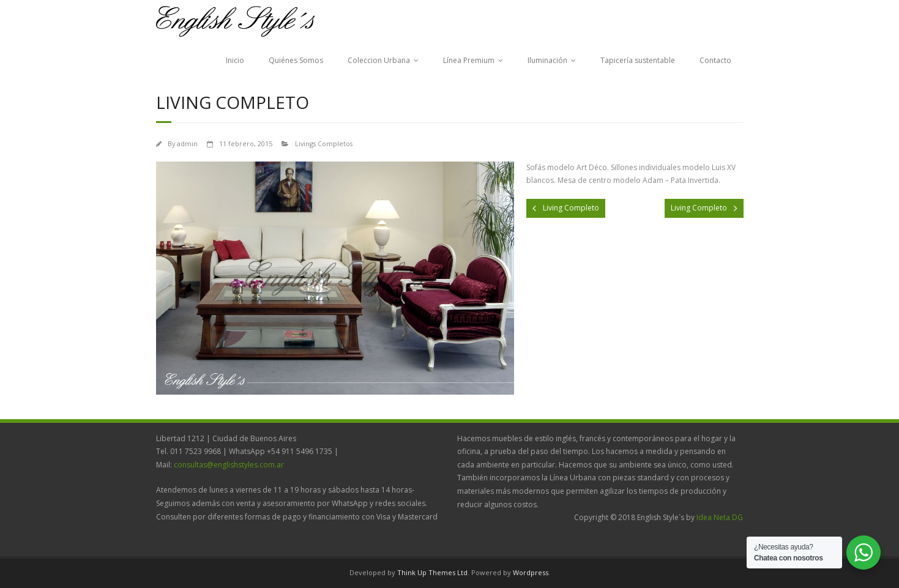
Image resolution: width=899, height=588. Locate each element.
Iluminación (547, 60)
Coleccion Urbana (379, 60)
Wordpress (531, 572)
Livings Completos (324, 143)
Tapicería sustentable (638, 60)
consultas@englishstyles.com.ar (229, 465)
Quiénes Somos (296, 60)
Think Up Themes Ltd (432, 572)
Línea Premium (469, 60)
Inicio (235, 60)
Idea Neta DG (720, 517)
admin (187, 143)
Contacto (715, 60)
